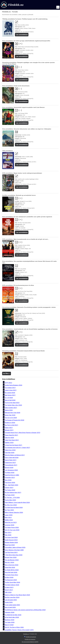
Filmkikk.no (26, 634)
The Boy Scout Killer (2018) (12, 582)
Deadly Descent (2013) (11, 540)
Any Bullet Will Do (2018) (12, 570)
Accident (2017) (9, 587)
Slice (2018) (8, 480)
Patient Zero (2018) (10, 450)
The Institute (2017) (10, 388)
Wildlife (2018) (9, 520)
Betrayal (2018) (9, 468)
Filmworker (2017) (10, 478)
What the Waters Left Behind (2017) (15, 455)
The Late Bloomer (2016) (12, 560)
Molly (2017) (8, 518)
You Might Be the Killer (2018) (13, 615)
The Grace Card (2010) (11, 537)
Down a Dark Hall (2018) (12, 458)
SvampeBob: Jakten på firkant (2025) (15, 548)
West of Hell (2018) (10, 400)
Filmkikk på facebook (31, 637)
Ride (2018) (8, 535)
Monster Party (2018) (11, 557)
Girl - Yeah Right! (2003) (11, 485)
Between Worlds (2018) (11, 542)
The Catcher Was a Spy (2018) (13, 405)
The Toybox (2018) (10, 490)
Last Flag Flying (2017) (11, 552)
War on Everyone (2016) (12, 565)
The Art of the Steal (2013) (12, 403)
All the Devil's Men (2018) (12, 617)
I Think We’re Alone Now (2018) (14, 555)
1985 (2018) (8, 592)
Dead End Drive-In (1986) (12, 475)
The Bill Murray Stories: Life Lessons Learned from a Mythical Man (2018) (25, 610)
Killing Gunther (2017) (11, 408)
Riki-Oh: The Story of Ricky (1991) (14, 627)
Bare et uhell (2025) (10, 607)
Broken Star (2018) (10, 415)
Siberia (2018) (9, 410)
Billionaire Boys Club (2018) (12, 413)
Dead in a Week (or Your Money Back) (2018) (17, 595)
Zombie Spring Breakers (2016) (13, 385)
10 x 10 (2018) (9, 398)
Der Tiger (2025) (9, 510)
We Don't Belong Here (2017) (13, 493)
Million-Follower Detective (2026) (14, 513)
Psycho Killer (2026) (10, 500)
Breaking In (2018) (10, 423)
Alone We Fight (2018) (11, 572)
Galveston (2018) (10, 612)
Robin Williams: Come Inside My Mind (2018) (17, 503)
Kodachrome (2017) (10, 463)
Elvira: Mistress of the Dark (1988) (14, 550)
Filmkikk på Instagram (30, 639)
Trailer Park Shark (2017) (12, 440)
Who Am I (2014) (9, 562)
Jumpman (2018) (9, 525)
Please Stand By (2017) (11, 435)
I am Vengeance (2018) (11, 470)
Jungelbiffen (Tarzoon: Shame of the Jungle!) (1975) (19, 630)
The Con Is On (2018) (11, 418)
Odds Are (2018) (9, 438)
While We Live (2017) (11, 523)
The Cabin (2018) (10, 622)
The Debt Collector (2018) (12, 585)
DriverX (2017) (9, 590)
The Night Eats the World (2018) (14, 508)
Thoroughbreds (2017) (11, 465)
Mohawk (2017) (9, 430)
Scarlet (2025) (9, 602)
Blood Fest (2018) (10, 545)
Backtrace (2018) (10, 620)
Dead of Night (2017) (11, 460)
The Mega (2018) (10, 473)
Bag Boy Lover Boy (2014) (12, 597)
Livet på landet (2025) (11, 600)
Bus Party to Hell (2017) (11, 425)
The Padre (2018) (10, 495)
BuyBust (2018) (9, 577)
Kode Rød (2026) (10, 453)
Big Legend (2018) (10, 393)
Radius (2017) (9, 428)
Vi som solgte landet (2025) (12, 605)
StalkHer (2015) (9, 443)
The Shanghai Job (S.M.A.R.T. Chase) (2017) (17, 448)
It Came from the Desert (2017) (13, 445)
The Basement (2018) (11, 580)
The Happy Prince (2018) (12, 527)
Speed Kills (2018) (10, 567)
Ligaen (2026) (9, 515)
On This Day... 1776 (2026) (12, 498)
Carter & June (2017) (11, 390)
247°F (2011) (8, 383)
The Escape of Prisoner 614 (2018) (14, 420)
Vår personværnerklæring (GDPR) (30, 642)
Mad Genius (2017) (10, 395)
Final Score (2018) (10, 483)
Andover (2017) (9, 488)
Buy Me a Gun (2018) (11, 505)
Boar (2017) (8, 533)
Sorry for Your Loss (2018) (12, 530)
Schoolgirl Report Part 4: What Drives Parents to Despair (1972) (22, 433)
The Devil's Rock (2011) (11, 575)
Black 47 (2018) (9, 625)
